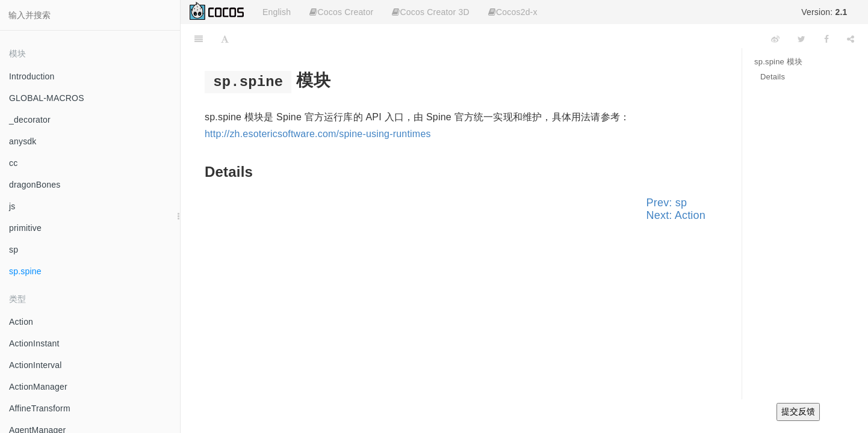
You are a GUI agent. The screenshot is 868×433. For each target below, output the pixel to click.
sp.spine (25, 271)
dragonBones (35, 185)
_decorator (30, 120)
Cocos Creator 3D (430, 12)
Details (773, 77)
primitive (25, 228)
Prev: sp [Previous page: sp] (667, 203)
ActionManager (38, 387)
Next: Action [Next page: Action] (676, 215)
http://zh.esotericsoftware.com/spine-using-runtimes (318, 134)
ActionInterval (36, 365)
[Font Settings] (225, 39)
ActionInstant (34, 343)
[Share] (851, 39)
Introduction (32, 76)
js (12, 206)
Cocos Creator (341, 12)
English (277, 12)
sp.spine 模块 (778, 62)
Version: (824, 12)
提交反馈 (798, 411)
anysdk (23, 141)
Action (21, 322)
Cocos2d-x (513, 12)
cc (13, 163)
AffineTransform (40, 408)
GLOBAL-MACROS (47, 98)
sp (14, 250)
